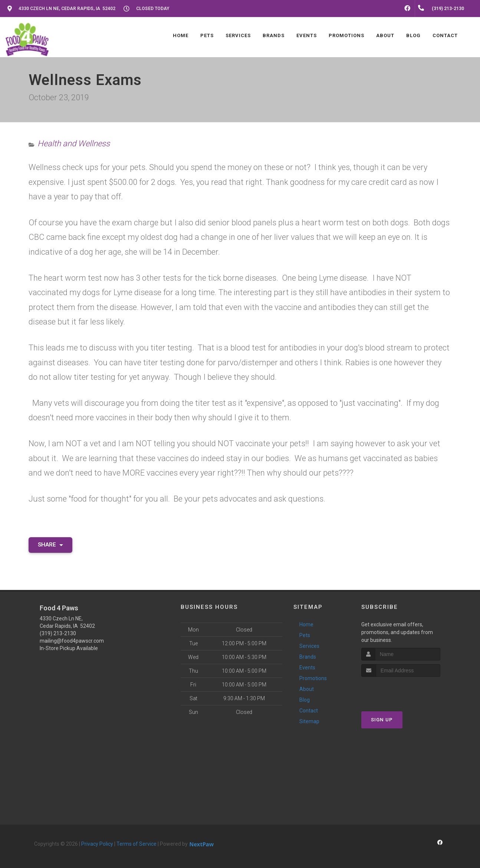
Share (50, 545)
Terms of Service (137, 844)
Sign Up (382, 720)
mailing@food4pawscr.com (72, 641)
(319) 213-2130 (58, 633)
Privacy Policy (97, 844)
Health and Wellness (74, 143)
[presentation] (401, 691)
